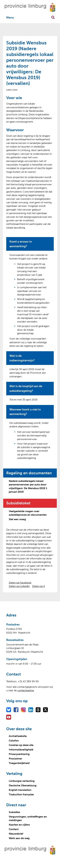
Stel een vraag (17, 519)
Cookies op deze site (21, 745)
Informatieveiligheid (21, 750)
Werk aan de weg (19, 838)
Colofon (14, 741)
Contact (14, 829)
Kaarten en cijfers (19, 825)
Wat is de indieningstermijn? (22, 358)
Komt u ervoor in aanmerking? (21, 244)
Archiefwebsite (18, 736)
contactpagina (26, 690)
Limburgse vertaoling (22, 781)
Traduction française (21, 794)
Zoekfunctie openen (53, 17)
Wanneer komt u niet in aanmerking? (25, 412)
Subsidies (14, 812)
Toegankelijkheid (19, 763)
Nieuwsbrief (16, 834)
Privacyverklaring (19, 754)
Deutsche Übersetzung (23, 785)
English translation (20, 790)
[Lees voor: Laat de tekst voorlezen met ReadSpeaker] (12, 90)
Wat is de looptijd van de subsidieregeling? (26, 388)
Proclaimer (15, 759)
